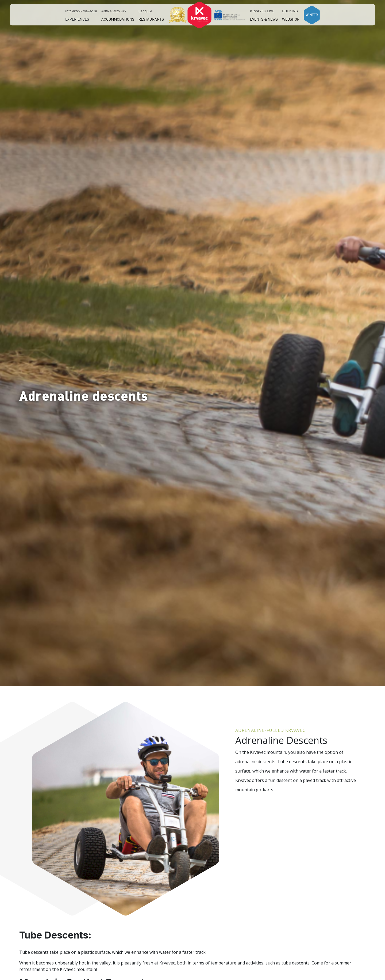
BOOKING (290, 11)
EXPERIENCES (77, 19)
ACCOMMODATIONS (118, 19)
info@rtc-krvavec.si (81, 11)
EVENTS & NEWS (264, 19)
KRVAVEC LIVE (262, 11)
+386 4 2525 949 (114, 11)
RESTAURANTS (151, 19)
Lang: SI (145, 11)
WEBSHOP (291, 19)
